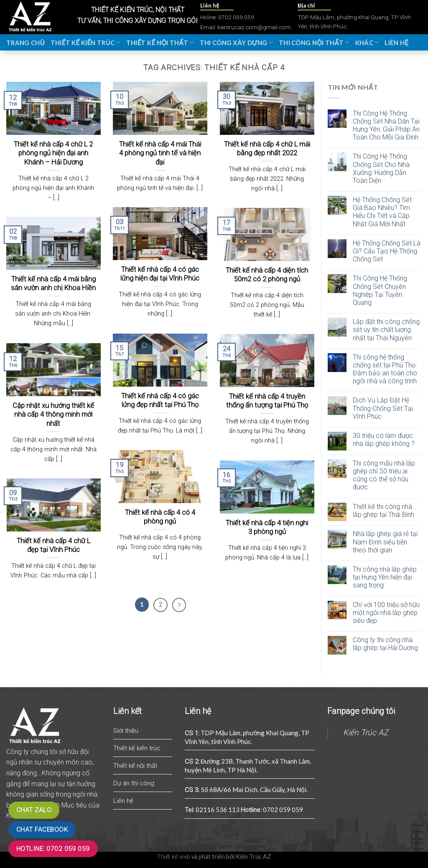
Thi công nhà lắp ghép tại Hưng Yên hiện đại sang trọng (385, 577)
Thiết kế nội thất (160, 42)
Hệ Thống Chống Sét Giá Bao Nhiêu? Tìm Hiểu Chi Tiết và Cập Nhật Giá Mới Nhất (382, 212)
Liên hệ (396, 43)
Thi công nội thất (314, 42)
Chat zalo (34, 810)
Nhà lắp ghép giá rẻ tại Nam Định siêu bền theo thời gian (385, 542)
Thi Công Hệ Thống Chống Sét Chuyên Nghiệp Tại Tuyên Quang (380, 290)
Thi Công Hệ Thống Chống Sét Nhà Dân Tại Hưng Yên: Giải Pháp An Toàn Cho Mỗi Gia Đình (386, 125)
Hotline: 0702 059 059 (53, 849)
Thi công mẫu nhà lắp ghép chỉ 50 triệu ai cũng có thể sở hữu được (384, 475)
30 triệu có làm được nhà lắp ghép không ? (384, 440)
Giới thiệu (126, 731)
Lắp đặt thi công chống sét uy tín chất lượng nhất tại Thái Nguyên (386, 330)
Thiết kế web (174, 857)
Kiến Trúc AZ (366, 733)
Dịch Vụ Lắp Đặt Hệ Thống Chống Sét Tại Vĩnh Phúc (383, 408)
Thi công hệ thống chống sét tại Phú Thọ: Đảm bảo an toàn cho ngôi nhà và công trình (385, 369)
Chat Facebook (42, 830)
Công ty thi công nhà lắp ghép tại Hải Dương (385, 644)
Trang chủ (25, 43)
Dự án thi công (134, 783)
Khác (367, 42)
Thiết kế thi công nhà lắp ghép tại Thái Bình (383, 511)
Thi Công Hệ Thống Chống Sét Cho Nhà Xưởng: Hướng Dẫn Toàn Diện (381, 168)
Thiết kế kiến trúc (85, 42)
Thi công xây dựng (236, 42)
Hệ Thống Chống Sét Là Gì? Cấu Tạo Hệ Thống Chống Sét (387, 251)
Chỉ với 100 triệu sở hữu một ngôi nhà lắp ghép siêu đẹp (386, 613)
